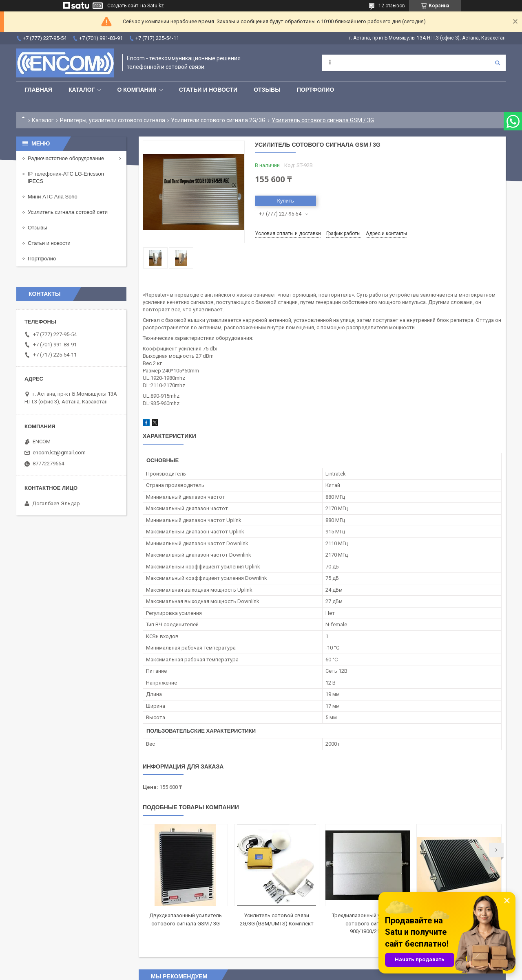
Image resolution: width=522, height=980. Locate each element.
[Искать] (498, 63)
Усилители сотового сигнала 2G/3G (218, 120)
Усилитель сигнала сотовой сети (68, 212)
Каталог (82, 90)
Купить (285, 201)
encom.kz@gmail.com (59, 453)
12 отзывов (392, 6)
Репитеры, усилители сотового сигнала (113, 120)
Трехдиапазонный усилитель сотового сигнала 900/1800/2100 (368, 923)
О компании (137, 90)
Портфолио (315, 90)
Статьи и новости (208, 90)
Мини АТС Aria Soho (53, 197)
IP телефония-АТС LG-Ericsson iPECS (66, 177)
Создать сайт (123, 6)
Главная (38, 90)
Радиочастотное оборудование (66, 158)
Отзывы (267, 90)
